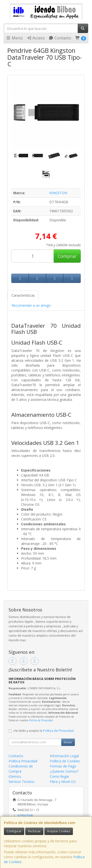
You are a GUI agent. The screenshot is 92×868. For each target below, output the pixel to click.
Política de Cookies (65, 761)
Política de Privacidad (41, 720)
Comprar (67, 256)
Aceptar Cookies (59, 831)
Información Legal (64, 756)
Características (23, 295)
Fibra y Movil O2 (63, 782)
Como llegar (59, 776)
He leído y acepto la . (44, 731)
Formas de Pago (63, 766)
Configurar (14, 831)
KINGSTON (58, 193)
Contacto (60, 38)
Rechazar (34, 831)
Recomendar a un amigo (31, 305)
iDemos (15, 776)
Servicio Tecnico (21, 782)
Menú (14, 38)
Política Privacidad (23, 761)
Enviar (68, 742)
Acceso (36, 38)
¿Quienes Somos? (64, 771)
